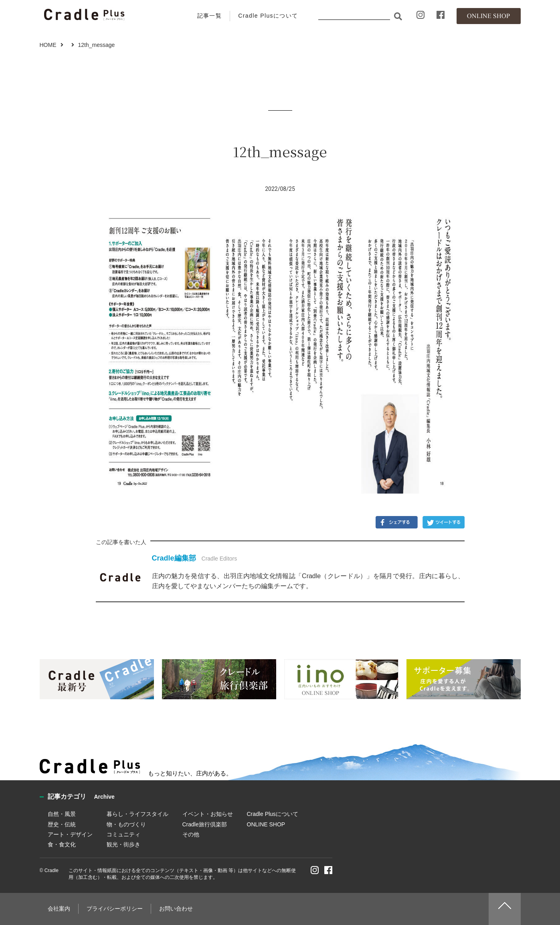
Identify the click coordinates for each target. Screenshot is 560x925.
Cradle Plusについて (268, 16)
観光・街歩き (123, 844)
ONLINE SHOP (266, 824)
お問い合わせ (176, 909)
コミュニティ (123, 834)
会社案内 (59, 909)
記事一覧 (210, 16)
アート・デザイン (70, 834)
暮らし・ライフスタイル (137, 814)
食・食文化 (62, 844)
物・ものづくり (126, 824)
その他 (191, 834)
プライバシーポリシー (115, 909)
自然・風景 (62, 814)
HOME (48, 45)
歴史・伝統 (62, 824)
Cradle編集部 (174, 558)
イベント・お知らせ (208, 814)
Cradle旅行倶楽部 (205, 824)
